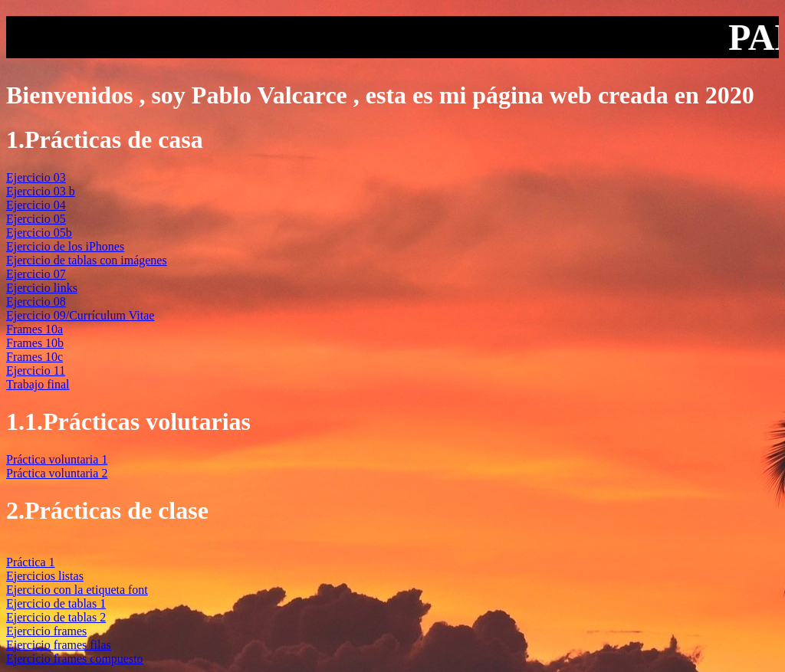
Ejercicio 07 (36, 274)
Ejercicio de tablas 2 (56, 617)
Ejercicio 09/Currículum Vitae (80, 315)
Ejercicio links (42, 288)
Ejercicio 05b (39, 233)
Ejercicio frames (46, 631)
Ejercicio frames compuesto (75, 659)
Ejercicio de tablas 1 (56, 603)
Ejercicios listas (45, 576)
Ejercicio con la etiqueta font (77, 590)
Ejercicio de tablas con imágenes (87, 260)
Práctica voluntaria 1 (57, 459)
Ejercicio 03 (36, 177)
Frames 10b (35, 343)
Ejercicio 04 (36, 205)
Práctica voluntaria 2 (57, 473)
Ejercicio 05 (36, 219)
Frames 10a (34, 329)
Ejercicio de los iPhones (65, 246)
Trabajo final (38, 384)
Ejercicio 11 (36, 370)
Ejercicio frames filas (59, 645)
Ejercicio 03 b (41, 191)
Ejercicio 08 (36, 302)
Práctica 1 (31, 562)
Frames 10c (34, 357)
